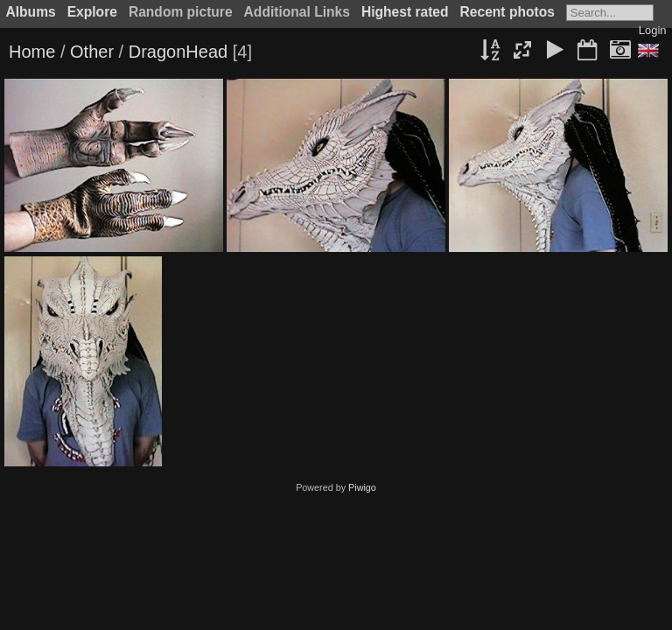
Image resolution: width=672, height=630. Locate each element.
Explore (92, 12)
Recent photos (507, 12)
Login (653, 30)
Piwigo (362, 487)
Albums (31, 12)
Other (92, 52)
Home (32, 52)
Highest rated (405, 12)
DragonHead (178, 52)
